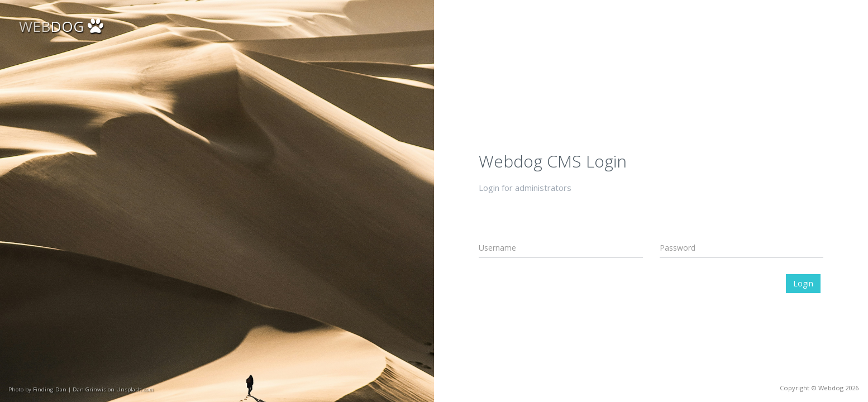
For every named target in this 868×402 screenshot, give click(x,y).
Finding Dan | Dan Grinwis (70, 389)
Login (803, 283)
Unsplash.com (135, 389)
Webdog (831, 388)
